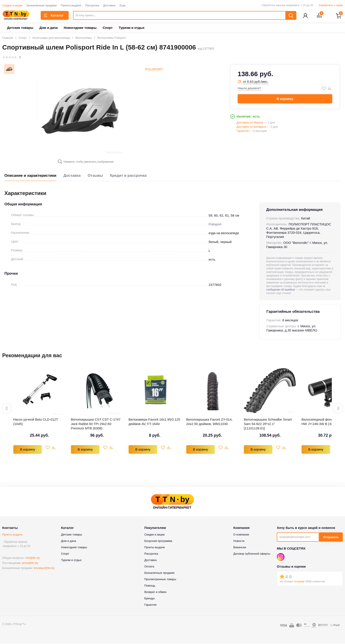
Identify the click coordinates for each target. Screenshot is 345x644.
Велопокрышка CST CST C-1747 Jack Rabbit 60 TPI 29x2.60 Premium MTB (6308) (96, 424)
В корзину (285, 99)
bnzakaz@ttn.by (44, 568)
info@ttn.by (33, 558)
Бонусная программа (158, 541)
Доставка (109, 5)
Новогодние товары (80, 28)
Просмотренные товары (160, 580)
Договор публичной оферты (252, 554)
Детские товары (20, 28)
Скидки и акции (12, 5)
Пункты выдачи (71, 5)
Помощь (150, 586)
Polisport (154, 70)
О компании (241, 535)
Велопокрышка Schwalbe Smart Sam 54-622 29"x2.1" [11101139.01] (268, 424)
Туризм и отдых (131, 28)
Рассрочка (92, 5)
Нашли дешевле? (249, 89)
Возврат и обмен (155, 592)
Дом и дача (49, 28)
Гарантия (150, 605)
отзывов (299, 582)
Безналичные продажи (42, 5)
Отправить (331, 538)
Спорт (107, 28)
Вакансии (240, 548)
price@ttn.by (30, 563)
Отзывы (95, 176)
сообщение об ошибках (281, 290)
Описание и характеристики (30, 176)
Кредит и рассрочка (128, 176)
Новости (239, 541)
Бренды (150, 599)
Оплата (149, 567)
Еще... (124, 5)
